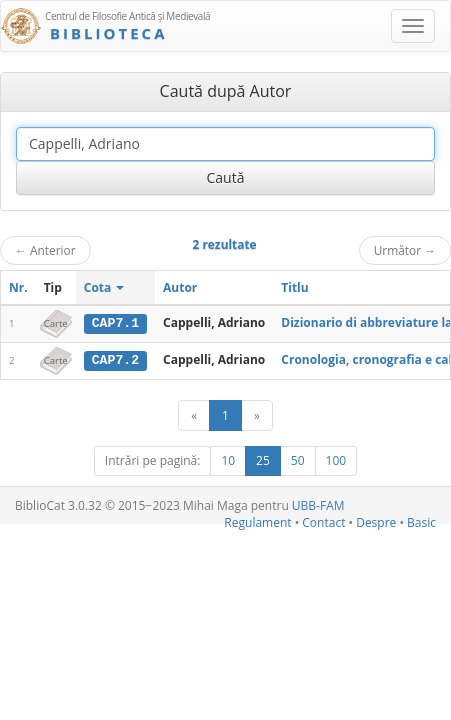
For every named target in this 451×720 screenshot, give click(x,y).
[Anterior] (194, 414)
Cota (104, 287)
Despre (376, 521)
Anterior (45, 250)
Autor (180, 287)
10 (228, 459)
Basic (421, 521)
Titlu (294, 287)
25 (263, 459)
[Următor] (257, 414)
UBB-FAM (318, 504)
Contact (323, 521)
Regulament (257, 521)
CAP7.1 (115, 323)
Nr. (18, 287)
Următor (405, 250)
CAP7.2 (115, 360)
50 (298, 459)
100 (336, 459)
